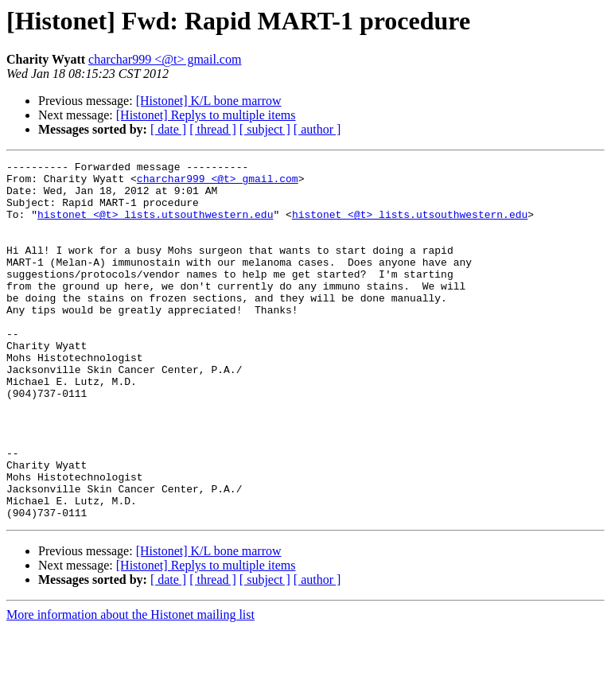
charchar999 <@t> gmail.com (165, 59)
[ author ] (317, 129)
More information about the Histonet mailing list (130, 686)
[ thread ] (213, 129)
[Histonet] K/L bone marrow (209, 101)
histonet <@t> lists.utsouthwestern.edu (155, 226)
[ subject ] (265, 129)
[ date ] (168, 129)
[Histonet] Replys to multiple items (206, 115)
